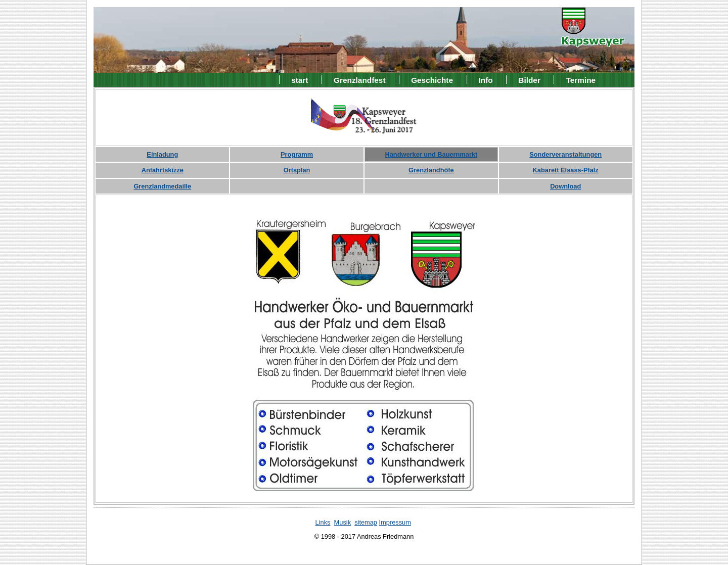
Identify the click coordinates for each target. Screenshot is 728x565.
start (300, 80)
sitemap (366, 522)
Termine (581, 80)
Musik (343, 522)
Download (565, 186)
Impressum (395, 522)
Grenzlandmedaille (162, 186)
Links (323, 522)
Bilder (529, 80)
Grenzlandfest (359, 80)
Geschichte (432, 80)
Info (486, 80)
